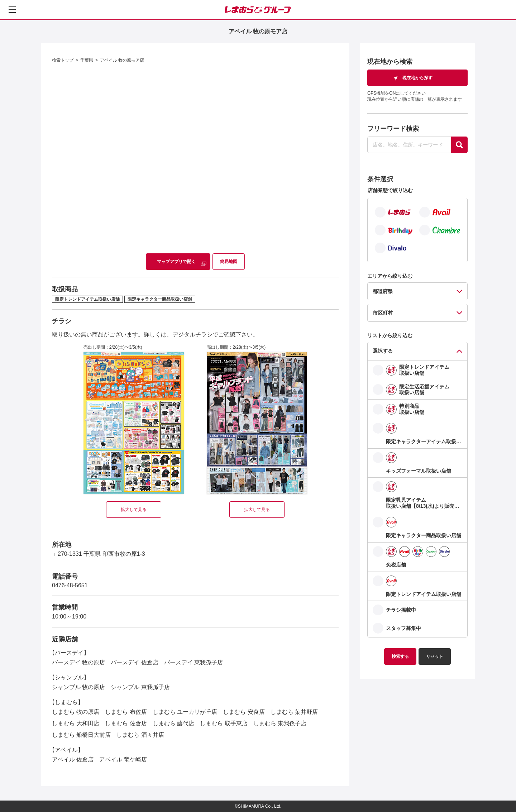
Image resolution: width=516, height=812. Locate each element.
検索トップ (63, 60)
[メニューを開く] (12, 10)
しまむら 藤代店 (173, 723)
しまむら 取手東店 (224, 723)
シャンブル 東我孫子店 (140, 687)
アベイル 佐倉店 (73, 760)
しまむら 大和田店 (76, 723)
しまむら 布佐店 (126, 712)
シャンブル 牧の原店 (78, 687)
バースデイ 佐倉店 (134, 662)
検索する (400, 656)
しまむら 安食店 (244, 712)
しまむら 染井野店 (294, 712)
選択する (383, 351)
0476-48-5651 (70, 585)
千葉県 (87, 60)
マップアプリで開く (176, 262)
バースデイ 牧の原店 (78, 662)
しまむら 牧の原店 (76, 712)
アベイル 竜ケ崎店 (123, 760)
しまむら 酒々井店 (140, 735)
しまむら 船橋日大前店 (81, 735)
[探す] (459, 145)
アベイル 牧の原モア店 (122, 60)
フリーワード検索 (393, 129)
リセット (435, 656)
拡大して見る (134, 510)
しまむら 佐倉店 (126, 723)
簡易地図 (229, 262)
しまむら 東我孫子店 (280, 723)
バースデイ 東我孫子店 (193, 662)
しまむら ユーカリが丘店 (185, 712)
